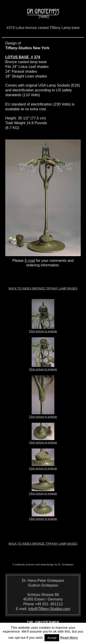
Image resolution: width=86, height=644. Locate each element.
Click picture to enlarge (43, 330)
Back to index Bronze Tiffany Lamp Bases (43, 288)
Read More (69, 638)
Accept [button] (52, 638)
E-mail (30, 261)
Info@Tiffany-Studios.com (49, 609)
